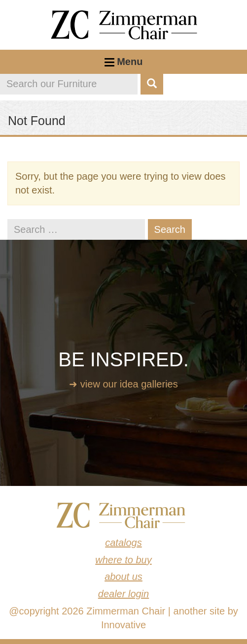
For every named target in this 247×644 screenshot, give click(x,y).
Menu (124, 65)
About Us (123, 577)
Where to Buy (123, 560)
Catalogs (123, 543)
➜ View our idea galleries (123, 384)
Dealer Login (123, 594)
